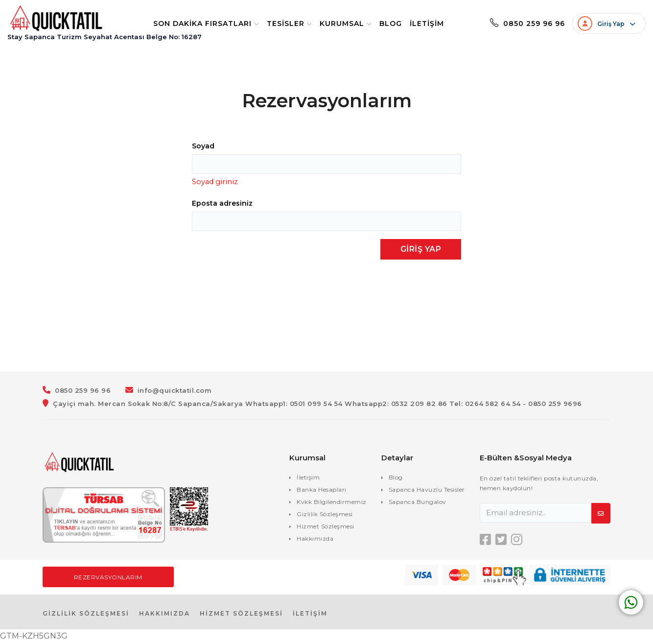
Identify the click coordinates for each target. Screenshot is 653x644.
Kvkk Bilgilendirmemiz (332, 503)
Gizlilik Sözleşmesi (325, 515)
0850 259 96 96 (515, 24)
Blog (378, 24)
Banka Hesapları (322, 490)
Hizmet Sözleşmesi (326, 527)
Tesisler (277, 24)
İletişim (415, 24)
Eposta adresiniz (222, 204)
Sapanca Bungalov (418, 503)
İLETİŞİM (310, 614)
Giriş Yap (421, 250)
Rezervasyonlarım (108, 578)
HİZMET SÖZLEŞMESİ (241, 614)
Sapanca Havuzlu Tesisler (427, 490)
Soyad (203, 147)
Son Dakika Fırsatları (194, 24)
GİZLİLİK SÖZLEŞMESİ (86, 614)
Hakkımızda (315, 539)
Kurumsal (333, 24)
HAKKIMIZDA (164, 614)
